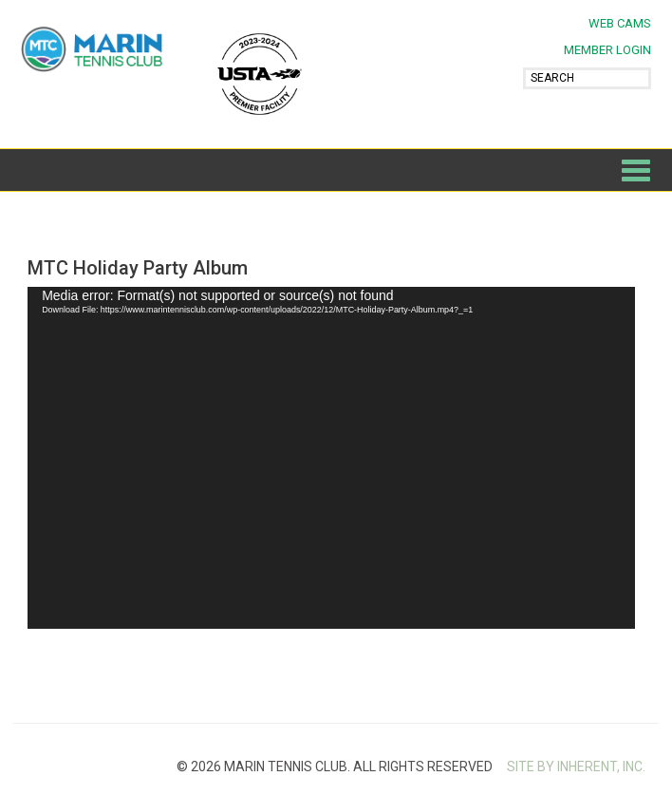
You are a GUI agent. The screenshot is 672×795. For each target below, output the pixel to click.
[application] (331, 458)
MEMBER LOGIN (607, 50)
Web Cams (620, 23)
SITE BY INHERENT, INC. (576, 767)
